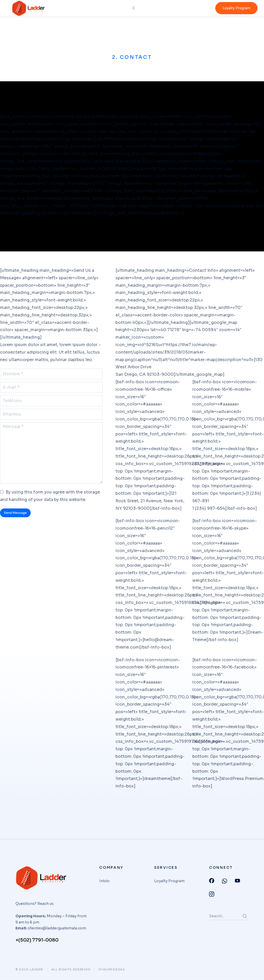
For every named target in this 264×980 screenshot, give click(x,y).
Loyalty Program (236, 8)
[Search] (245, 916)
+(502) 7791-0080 (37, 940)
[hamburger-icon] (133, 8)
